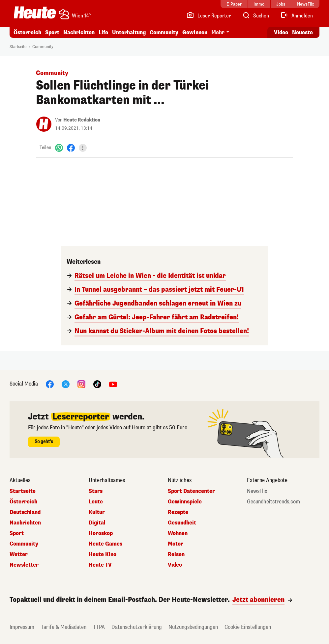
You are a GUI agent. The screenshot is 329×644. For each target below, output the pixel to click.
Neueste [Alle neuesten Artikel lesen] (302, 32)
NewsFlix (257, 491)
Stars (96, 491)
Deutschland (25, 512)
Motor (176, 544)
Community (164, 32)
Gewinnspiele (185, 502)
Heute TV (100, 565)
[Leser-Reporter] (209, 16)
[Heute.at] (35, 13)
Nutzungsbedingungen (193, 627)
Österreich (27, 32)
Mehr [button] (218, 32)
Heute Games (105, 544)
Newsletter (24, 565)
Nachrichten (79, 32)
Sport (52, 32)
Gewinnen (195, 32)
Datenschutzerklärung (137, 627)
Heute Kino (103, 554)
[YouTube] (113, 384)
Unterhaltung (129, 32)
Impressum (22, 627)
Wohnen (178, 533)
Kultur (97, 512)
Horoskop (101, 533)
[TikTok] (97, 384)
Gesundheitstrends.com (273, 502)
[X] (66, 384)
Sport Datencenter (191, 491)
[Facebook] (71, 148)
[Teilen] (83, 148)
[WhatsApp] (59, 148)
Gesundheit (182, 523)
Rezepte (178, 512)
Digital (97, 523)
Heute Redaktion (82, 120)
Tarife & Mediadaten (64, 627)
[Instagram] (81, 384)
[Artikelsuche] (255, 16)
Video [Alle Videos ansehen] (281, 32)
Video (175, 565)
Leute (96, 502)
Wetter (19, 554)
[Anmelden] (297, 16)
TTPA (99, 627)
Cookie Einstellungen (248, 627)
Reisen (176, 554)
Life (103, 32)
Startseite (18, 47)
